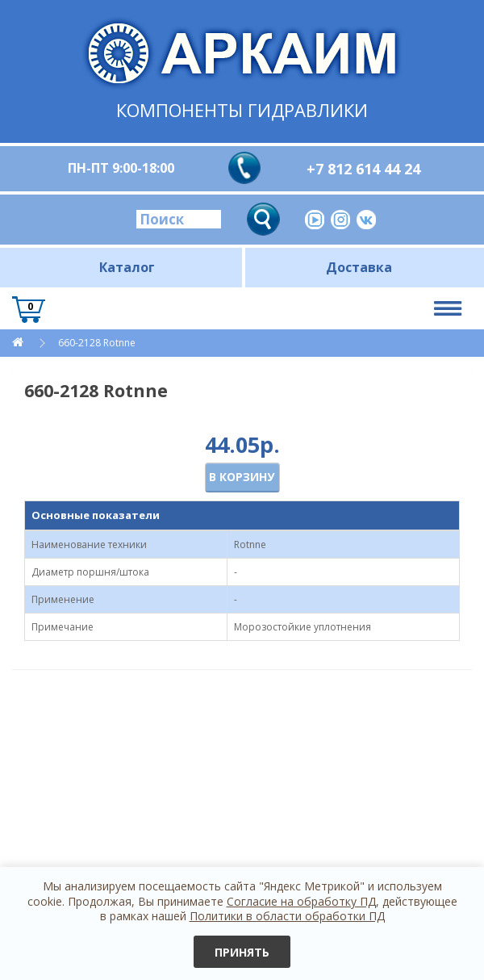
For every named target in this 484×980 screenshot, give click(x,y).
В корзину (242, 477)
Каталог (127, 267)
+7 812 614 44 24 (363, 169)
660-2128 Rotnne (97, 343)
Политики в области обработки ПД (287, 916)
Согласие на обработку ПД (301, 901)
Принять (242, 952)
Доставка (359, 267)
